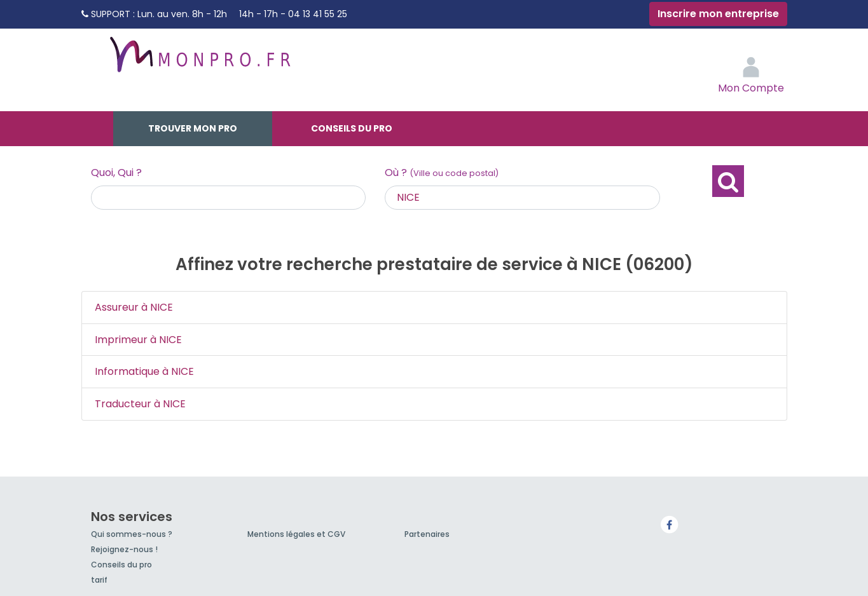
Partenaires (427, 534)
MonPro (199, 60)
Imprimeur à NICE (138, 340)
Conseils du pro (352, 128)
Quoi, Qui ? (116, 173)
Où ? (442, 173)
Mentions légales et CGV (296, 534)
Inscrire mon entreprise (718, 14)
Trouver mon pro (193, 128)
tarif (99, 580)
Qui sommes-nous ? (132, 534)
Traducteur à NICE (140, 404)
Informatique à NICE (144, 371)
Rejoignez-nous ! (124, 549)
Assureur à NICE (134, 307)
